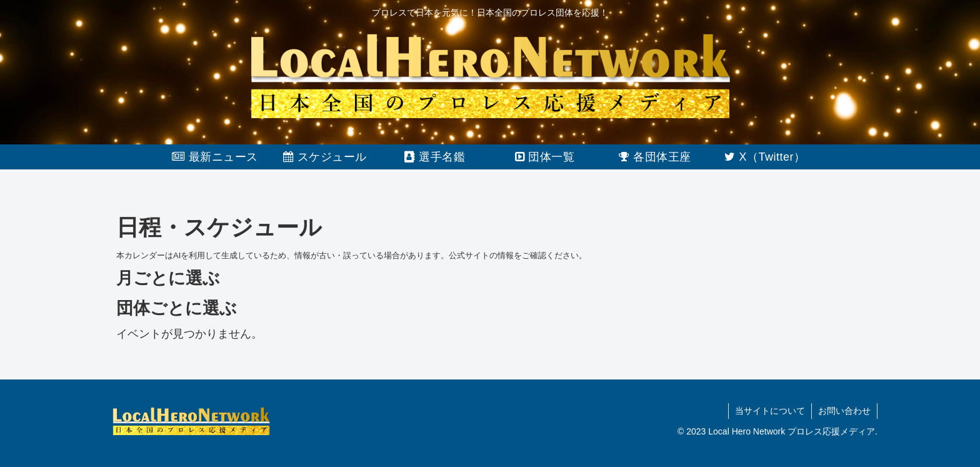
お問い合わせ (844, 411)
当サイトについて (770, 411)
